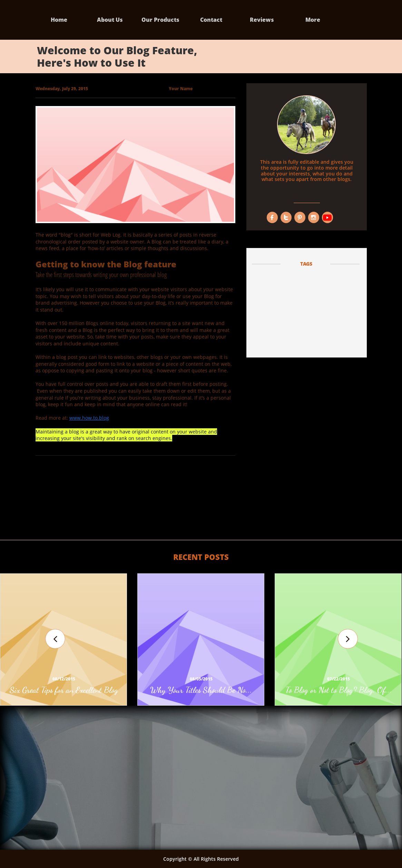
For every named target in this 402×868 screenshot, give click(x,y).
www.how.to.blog (89, 418)
